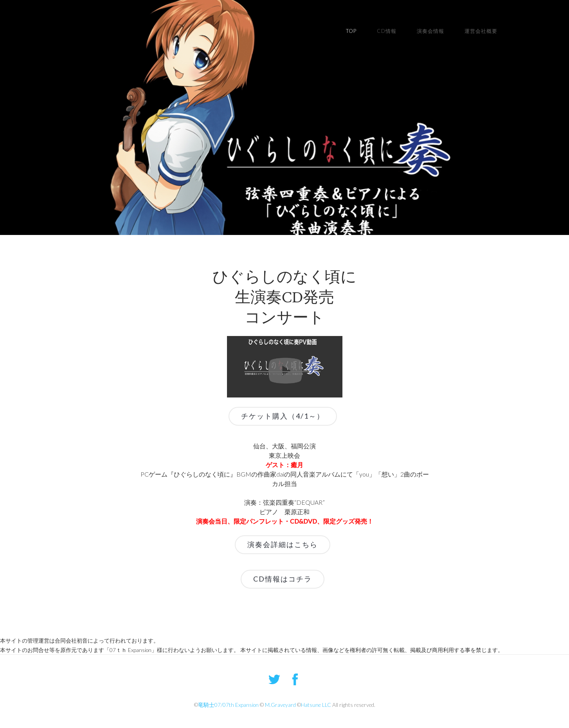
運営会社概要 (481, 31)
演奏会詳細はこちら (283, 544)
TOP (351, 31)
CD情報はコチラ (283, 579)
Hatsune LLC (316, 705)
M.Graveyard (280, 705)
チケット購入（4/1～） (283, 416)
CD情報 (387, 31)
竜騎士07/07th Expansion (228, 705)
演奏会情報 (430, 31)
